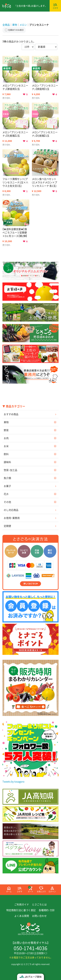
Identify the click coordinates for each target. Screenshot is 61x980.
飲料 (6, 454)
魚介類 (7, 478)
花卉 (6, 494)
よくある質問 (22, 916)
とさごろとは (39, 904)
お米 (6, 446)
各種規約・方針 (47, 910)
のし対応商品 (11, 510)
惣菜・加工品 (10, 470)
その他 (7, 502)
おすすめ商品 (11, 414)
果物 (6, 422)
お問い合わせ (39, 916)
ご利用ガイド (22, 904)
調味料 (7, 462)
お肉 (6, 438)
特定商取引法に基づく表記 (21, 910)
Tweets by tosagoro (13, 782)
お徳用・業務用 (12, 518)
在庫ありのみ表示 (16, 30)
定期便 (7, 526)
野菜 (6, 430)
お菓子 (7, 486)
